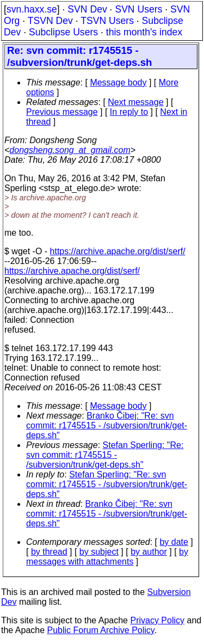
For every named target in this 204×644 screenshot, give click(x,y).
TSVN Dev (50, 21)
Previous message (62, 112)
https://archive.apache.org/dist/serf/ (118, 251)
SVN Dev (87, 9)
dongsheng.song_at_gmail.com (70, 150)
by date (174, 542)
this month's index (144, 32)
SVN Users (138, 9)
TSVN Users (107, 21)
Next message (135, 102)
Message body (118, 82)
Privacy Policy (157, 620)
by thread (49, 552)
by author (149, 552)
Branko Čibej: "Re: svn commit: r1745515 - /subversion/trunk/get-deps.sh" (107, 425)
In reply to (129, 112)
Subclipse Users (63, 32)
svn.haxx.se (32, 9)
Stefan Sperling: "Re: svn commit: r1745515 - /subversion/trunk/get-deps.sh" (105, 455)
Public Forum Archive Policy (101, 630)
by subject (99, 552)
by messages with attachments (107, 557)
